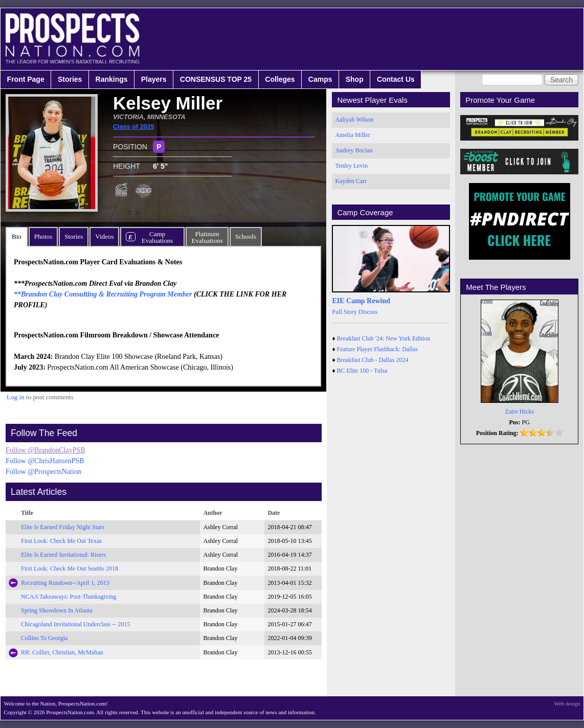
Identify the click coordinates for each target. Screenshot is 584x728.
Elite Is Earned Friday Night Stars (63, 527)
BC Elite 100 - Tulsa (362, 371)
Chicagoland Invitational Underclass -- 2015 (75, 624)
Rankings (112, 79)
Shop (355, 79)
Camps (320, 79)
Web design (567, 703)
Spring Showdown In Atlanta (57, 610)
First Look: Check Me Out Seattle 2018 (70, 568)
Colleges (280, 79)
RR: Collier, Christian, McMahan (62, 652)
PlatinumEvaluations (207, 237)
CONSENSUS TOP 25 (216, 79)
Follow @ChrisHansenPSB (45, 461)
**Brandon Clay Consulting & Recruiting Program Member (103, 294)
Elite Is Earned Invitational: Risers (63, 555)
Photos (43, 236)
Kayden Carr (351, 181)
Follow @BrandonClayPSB (46, 450)
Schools (246, 236)
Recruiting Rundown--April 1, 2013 (65, 583)
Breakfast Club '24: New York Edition (384, 338)
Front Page (26, 79)
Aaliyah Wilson (354, 120)
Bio (17, 236)
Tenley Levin (351, 166)
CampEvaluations (157, 237)
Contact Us (396, 79)
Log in (16, 397)
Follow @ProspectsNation (43, 472)
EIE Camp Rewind (361, 301)
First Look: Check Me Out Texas (61, 541)
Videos (104, 236)
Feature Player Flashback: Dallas (377, 349)
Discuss (368, 312)
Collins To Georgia (44, 638)
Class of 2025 (134, 127)
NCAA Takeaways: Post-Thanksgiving (69, 597)
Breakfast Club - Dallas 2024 (373, 360)
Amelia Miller (352, 135)
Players (154, 79)
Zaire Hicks (520, 412)
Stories (70, 79)
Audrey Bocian (354, 150)
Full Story (344, 312)
